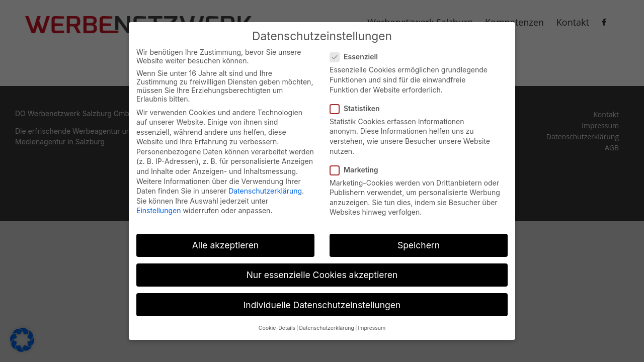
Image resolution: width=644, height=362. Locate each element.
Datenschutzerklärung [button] (326, 324)
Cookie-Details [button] (277, 324)
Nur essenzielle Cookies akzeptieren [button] (322, 271)
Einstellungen (158, 206)
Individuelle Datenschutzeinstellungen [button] (322, 300)
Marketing (358, 165)
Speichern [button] (419, 241)
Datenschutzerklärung (265, 187)
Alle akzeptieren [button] (225, 241)
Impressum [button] (372, 324)
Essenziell (358, 53)
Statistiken (359, 104)
